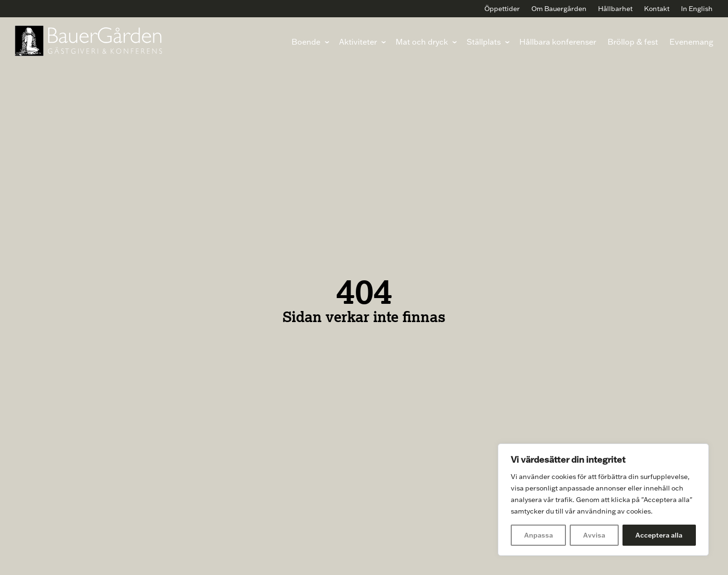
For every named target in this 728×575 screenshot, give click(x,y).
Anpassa (539, 535)
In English (697, 9)
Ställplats (483, 41)
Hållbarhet (615, 9)
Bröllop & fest (632, 41)
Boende (305, 41)
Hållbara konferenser (557, 41)
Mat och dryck (421, 41)
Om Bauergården (559, 9)
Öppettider (502, 9)
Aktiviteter (358, 41)
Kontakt (657, 9)
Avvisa (594, 535)
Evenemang (691, 41)
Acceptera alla (659, 535)
